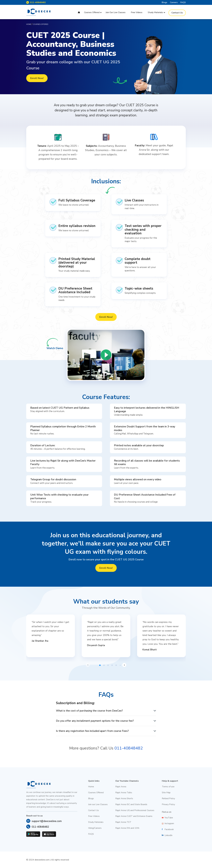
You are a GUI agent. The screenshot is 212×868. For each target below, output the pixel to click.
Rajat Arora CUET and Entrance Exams (134, 816)
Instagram (169, 823)
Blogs (164, 2)
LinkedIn (168, 835)
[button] (88, 665)
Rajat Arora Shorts (124, 798)
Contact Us (93, 810)
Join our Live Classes (98, 804)
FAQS (183, 2)
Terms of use (168, 787)
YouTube (169, 818)
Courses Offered (96, 793)
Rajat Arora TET (123, 822)
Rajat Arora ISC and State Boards (131, 804)
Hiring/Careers (95, 828)
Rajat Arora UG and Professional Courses (135, 810)
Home (29, 24)
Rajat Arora (121, 787)
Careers (174, 2)
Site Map (166, 793)
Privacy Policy (168, 804)
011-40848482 (38, 2)
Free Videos (94, 816)
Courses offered (41, 24)
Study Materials (96, 822)
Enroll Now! (37, 78)
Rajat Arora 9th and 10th (127, 828)
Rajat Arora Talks (124, 793)
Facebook (169, 829)
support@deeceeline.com (47, 821)
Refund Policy (168, 798)
